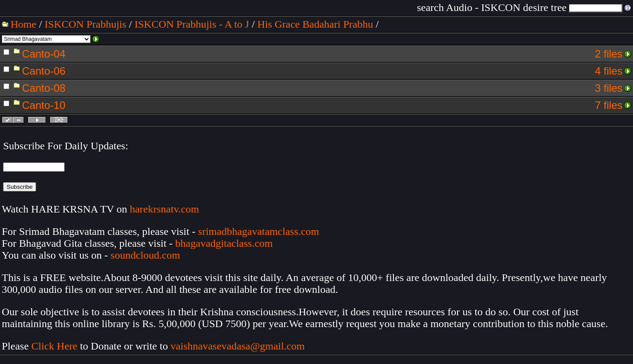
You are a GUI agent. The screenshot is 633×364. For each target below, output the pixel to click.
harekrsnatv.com (164, 209)
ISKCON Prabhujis (85, 24)
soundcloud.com (146, 255)
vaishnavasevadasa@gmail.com (239, 346)
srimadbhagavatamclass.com (259, 231)
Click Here (54, 346)
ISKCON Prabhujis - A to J (192, 24)
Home (24, 24)
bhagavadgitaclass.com (224, 243)
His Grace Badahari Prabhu (315, 24)
